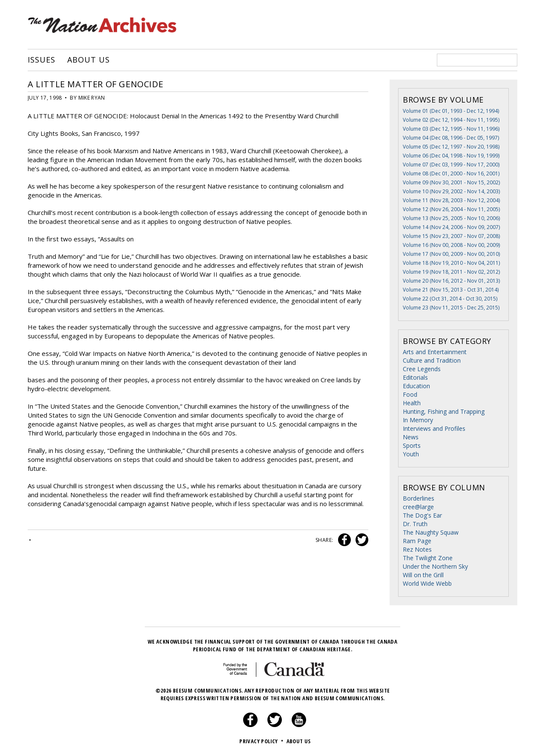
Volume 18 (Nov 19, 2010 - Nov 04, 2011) (451, 263)
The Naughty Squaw (431, 532)
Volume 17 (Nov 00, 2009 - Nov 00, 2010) (451, 254)
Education (416, 386)
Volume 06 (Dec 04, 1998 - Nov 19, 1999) (451, 156)
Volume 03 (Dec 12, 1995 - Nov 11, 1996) (451, 129)
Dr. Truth (415, 524)
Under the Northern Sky (435, 566)
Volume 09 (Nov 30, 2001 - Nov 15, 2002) (451, 182)
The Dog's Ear (422, 515)
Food (410, 394)
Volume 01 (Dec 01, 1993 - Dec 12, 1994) (451, 111)
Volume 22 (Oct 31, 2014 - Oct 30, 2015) (450, 299)
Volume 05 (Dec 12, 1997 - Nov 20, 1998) (451, 147)
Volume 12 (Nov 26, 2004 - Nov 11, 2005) (451, 209)
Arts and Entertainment (435, 352)
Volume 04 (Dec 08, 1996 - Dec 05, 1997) (451, 138)
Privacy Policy (262, 741)
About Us (88, 60)
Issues (41, 60)
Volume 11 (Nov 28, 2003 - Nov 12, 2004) (451, 200)
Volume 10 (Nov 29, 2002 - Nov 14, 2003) (451, 191)
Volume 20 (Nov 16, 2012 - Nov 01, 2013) (451, 281)
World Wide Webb (427, 583)
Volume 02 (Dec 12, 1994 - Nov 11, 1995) (451, 120)
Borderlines (419, 498)
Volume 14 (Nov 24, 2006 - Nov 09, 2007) (451, 227)
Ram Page (417, 541)
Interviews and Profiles (434, 428)
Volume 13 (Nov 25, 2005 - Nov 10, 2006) (451, 218)
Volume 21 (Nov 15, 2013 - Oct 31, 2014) (451, 290)
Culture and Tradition (432, 360)
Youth (411, 454)
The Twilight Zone (428, 558)
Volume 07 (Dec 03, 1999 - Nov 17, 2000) (451, 165)
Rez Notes (417, 549)
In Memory (418, 420)
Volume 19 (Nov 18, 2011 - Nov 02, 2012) (451, 272)
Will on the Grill (423, 575)
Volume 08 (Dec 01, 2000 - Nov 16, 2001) (451, 173)
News (411, 437)
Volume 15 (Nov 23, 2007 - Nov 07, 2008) (451, 236)
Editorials (415, 377)
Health (412, 403)
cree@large (418, 507)
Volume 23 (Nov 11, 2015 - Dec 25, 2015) (451, 308)
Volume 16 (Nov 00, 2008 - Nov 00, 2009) (451, 245)
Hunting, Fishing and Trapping (444, 411)
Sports (412, 445)
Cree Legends (422, 369)
